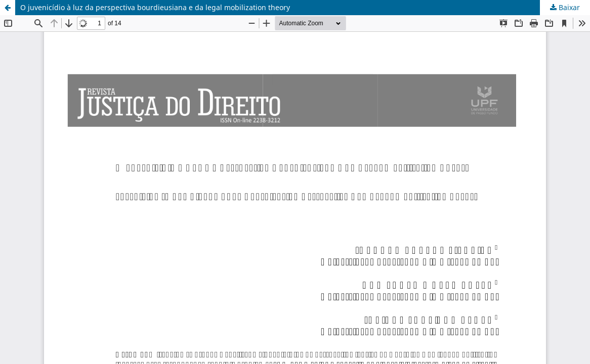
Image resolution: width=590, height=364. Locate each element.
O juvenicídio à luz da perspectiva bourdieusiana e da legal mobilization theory (155, 7)
